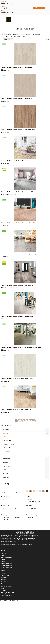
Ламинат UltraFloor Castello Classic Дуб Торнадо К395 (17, 285)
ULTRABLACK (7, 466)
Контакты (4, 580)
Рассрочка (24, 19)
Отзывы (43, 19)
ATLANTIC (6, 470)
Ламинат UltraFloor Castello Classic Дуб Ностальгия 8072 (18, 130)
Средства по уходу (7, 563)
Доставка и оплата (38, 19)
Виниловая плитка (7, 557)
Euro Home (6, 473)
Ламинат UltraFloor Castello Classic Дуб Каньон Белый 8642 (19, 223)
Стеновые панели (6, 567)
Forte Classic (7, 451)
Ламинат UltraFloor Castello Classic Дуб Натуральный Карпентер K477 (22, 347)
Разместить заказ (39, 8)
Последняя (32, 421)
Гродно (4, 11)
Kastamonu (6, 477)
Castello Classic (8, 455)
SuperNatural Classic (9, 444)
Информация (31, 19)
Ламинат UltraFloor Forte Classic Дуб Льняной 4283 (16, 410)
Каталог (8, 19)
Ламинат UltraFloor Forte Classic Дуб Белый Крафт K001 (17, 378)
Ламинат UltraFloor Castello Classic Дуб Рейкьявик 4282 (18, 67)
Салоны (3, 19)
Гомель (4, 6)
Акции (19, 19)
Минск (3, 1)
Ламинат (4, 553)
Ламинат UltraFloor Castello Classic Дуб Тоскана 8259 (17, 192)
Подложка (4, 561)
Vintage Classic (8, 441)
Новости (14, 19)
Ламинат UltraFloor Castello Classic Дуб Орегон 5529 (17, 98)
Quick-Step (6, 430)
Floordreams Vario (8, 437)
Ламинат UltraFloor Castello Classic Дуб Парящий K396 (17, 316)
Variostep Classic (8, 448)
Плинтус (4, 559)
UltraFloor (6, 433)
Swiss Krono (6, 459)
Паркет (3, 555)
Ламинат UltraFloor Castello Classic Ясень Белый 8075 (17, 161)
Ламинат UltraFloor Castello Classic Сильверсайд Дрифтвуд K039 (20, 254)
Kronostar (6, 462)
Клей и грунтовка (6, 565)
